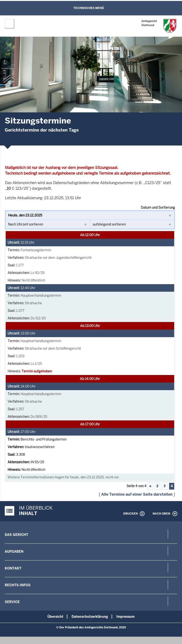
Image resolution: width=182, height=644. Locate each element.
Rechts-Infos (18, 585)
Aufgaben (14, 551)
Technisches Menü (89, 8)
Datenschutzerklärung (90, 617)
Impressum (125, 617)
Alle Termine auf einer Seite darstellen (137, 494)
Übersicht (55, 617)
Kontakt (13, 568)
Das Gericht (16, 535)
